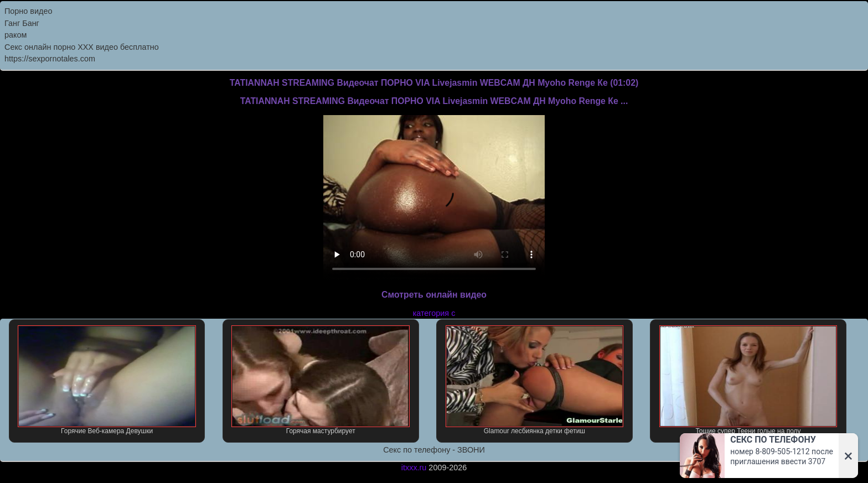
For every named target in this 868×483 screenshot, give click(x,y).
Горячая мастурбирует (321, 380)
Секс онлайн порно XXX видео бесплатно (82, 47)
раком (15, 35)
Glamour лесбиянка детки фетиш (535, 380)
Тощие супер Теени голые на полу (748, 380)
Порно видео (28, 11)
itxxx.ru (414, 468)
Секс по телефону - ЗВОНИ (434, 450)
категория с (434, 313)
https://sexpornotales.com (50, 59)
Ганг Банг (22, 23)
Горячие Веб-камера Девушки (107, 380)
